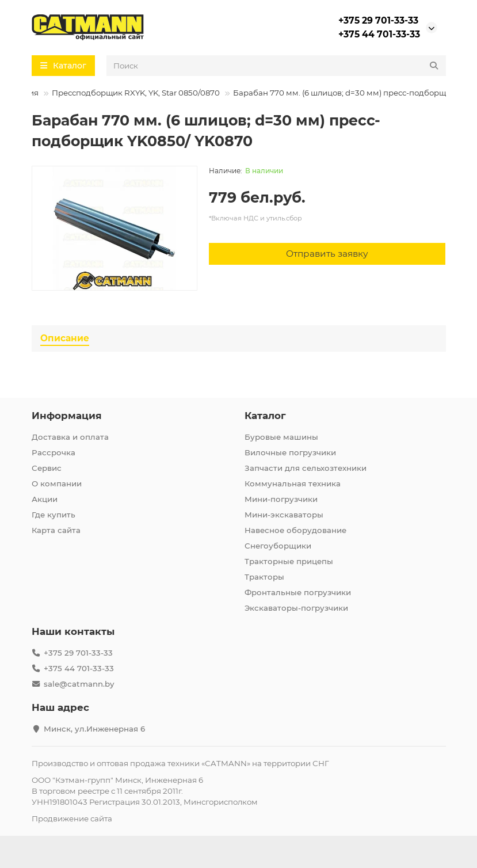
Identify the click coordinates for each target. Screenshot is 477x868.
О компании (57, 484)
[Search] (276, 66)
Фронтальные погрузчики (298, 592)
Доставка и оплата (70, 437)
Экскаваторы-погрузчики (296, 608)
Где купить (54, 515)
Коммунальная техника (293, 484)
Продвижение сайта (72, 818)
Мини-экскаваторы (284, 515)
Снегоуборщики (278, 546)
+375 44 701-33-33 (379, 34)
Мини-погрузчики (281, 499)
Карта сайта (56, 530)
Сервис (47, 468)
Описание (65, 338)
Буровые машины (281, 437)
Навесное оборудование (295, 530)
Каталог (265, 416)
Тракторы (264, 577)
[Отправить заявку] (327, 254)
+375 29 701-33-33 (378, 20)
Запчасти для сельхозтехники (306, 468)
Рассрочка (54, 452)
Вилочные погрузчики (290, 452)
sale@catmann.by (79, 684)
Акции (45, 499)
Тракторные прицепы (289, 561)
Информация (67, 416)
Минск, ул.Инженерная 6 (94, 729)
